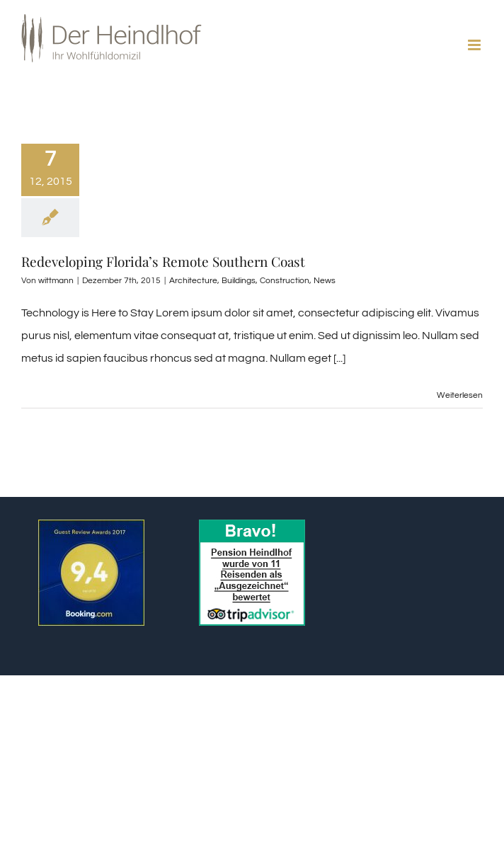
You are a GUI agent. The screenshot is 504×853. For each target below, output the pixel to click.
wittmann (56, 281)
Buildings (239, 281)
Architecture (193, 281)
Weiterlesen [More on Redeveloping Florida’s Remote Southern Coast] (460, 395)
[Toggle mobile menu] (475, 45)
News (325, 281)
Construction (285, 281)
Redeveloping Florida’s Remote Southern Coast (163, 261)
